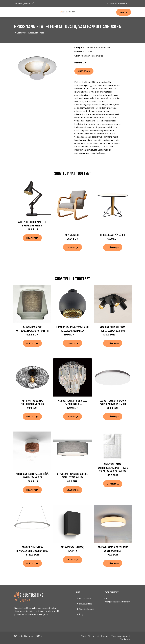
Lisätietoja (84, 71)
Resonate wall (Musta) (72, 547)
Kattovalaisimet (36, 33)
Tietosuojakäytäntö (121, 636)
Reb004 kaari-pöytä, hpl (113, 235)
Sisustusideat (85, 604)
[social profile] (33, 3)
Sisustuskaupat (86, 609)
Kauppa (124, 12)
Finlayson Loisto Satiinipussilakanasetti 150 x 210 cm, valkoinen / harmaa (113, 468)
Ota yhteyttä (93, 636)
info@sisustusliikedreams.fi (118, 3)
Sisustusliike (85, 599)
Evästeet (105, 636)
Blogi (82, 614)
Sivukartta (125, 639)
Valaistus (21, 33)
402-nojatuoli (72, 235)
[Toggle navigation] (17, 12)
